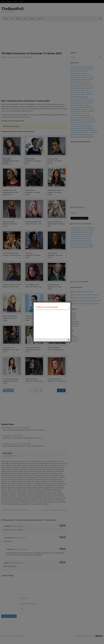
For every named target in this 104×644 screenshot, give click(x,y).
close (69, 328)
